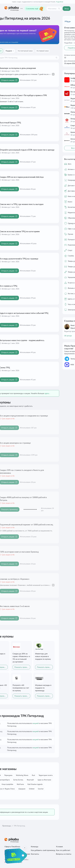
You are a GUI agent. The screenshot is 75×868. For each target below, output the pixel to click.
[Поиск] (59, 9)
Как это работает (63, 850)
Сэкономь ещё (35, 9)
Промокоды (7, 826)
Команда (35, 846)
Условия (59, 846)
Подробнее (60, 2)
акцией (36, 723)
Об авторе (68, 336)
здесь (47, 393)
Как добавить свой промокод (43, 850)
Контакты (35, 854)
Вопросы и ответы (64, 854)
